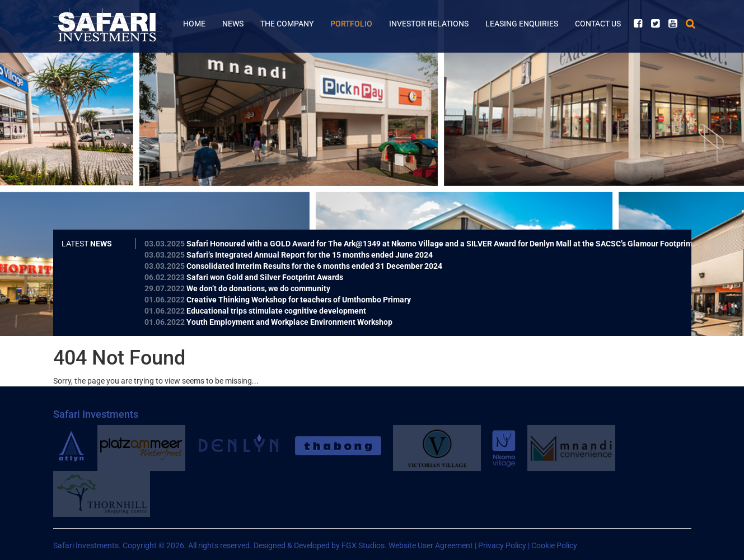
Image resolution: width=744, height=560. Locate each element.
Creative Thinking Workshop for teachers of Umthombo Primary (278, 300)
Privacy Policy (502, 545)
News (233, 24)
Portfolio (351, 24)
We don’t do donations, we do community (237, 288)
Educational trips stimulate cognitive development (255, 311)
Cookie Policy (554, 545)
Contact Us (598, 24)
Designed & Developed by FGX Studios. (320, 545)
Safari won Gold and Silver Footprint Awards (244, 277)
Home (194, 24)
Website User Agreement (431, 545)
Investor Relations (429, 24)
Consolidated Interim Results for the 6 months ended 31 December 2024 (293, 266)
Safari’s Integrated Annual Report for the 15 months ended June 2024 (289, 255)
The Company (287, 24)
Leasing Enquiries (522, 24)
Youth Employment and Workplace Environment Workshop (268, 322)
